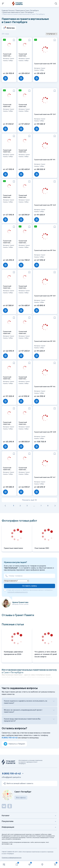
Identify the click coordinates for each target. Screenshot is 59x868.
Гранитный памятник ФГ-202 (7, 242)
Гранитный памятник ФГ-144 (45, 387)
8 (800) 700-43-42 (10, 738)
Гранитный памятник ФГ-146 (23, 469)
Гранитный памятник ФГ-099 (23, 242)
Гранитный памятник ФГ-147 (45, 477)
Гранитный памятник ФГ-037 (7, 106)
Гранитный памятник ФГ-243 (7, 378)
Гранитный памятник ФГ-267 (45, 114)
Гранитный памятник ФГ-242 (7, 287)
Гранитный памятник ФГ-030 (45, 64)
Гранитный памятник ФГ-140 (23, 55)
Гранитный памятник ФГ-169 (45, 296)
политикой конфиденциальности (18, 592)
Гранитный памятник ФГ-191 (45, 160)
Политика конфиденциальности (12, 858)
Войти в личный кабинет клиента (18, 783)
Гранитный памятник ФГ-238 (7, 469)
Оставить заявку (30, 586)
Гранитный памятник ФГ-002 (23, 378)
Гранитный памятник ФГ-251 (45, 341)
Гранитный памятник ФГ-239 (23, 423)
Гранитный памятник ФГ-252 (7, 151)
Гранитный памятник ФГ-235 (23, 151)
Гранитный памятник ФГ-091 (23, 196)
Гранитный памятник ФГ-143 (7, 333)
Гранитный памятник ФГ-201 (23, 287)
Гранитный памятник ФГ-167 (7, 423)
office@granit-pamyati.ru (11, 777)
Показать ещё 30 (29, 500)
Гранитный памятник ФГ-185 (7, 196)
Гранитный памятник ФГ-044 (45, 250)
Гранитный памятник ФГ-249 (45, 205)
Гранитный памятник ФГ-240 (23, 333)
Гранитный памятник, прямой (7, 55)
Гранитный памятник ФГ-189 (23, 106)
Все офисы (21, 798)
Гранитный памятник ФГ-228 (45, 432)
